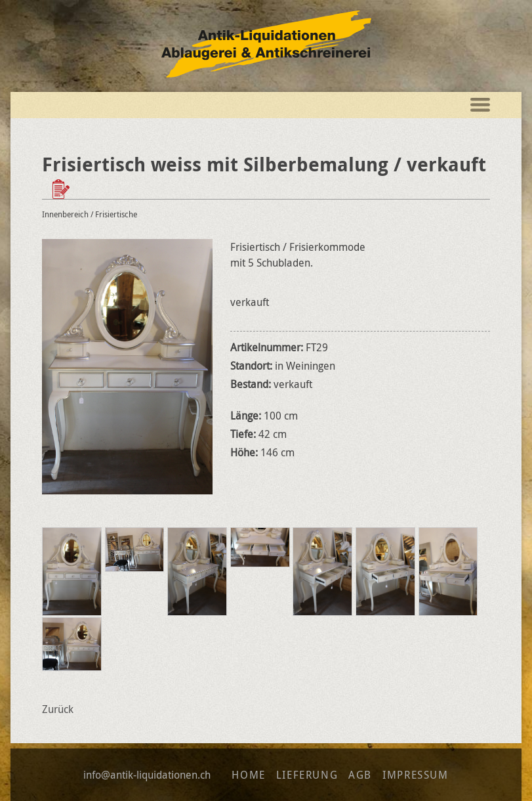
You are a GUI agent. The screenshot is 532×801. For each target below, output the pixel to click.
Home (248, 775)
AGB (360, 775)
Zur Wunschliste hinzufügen (62, 189)
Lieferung (307, 775)
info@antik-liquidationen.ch (147, 775)
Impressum (415, 775)
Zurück (58, 709)
